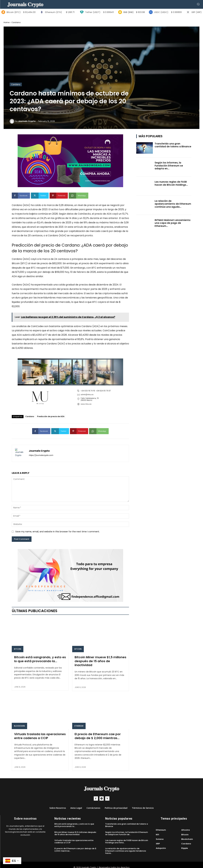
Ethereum (79, 723)
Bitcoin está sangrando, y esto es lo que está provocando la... (38, 658)
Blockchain (19, 723)
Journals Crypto (27, 121)
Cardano (16, 22)
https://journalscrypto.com (41, 455)
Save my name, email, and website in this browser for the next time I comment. (57, 532)
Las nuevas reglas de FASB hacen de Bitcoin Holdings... (171, 183)
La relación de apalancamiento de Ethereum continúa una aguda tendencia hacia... (126, 847)
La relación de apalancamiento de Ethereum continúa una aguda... (173, 204)
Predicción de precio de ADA (51, 416)
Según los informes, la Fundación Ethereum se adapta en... (169, 166)
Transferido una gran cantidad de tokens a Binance (173, 145)
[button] (198, 4)
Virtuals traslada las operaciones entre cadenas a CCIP (38, 733)
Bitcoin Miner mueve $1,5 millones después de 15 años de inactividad (100, 658)
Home (6, 22)
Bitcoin (18, 649)
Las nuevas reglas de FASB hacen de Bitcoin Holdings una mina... (127, 838)
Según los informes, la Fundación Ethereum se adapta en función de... (127, 830)
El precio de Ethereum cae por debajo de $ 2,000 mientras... (100, 733)
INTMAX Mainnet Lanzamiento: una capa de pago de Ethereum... (173, 223)
